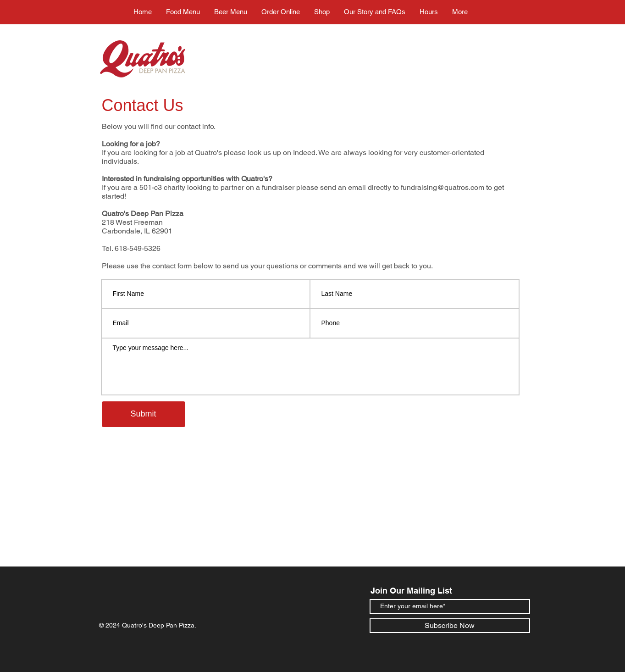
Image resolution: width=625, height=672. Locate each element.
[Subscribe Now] (450, 626)
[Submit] (144, 414)
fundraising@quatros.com (442, 187)
